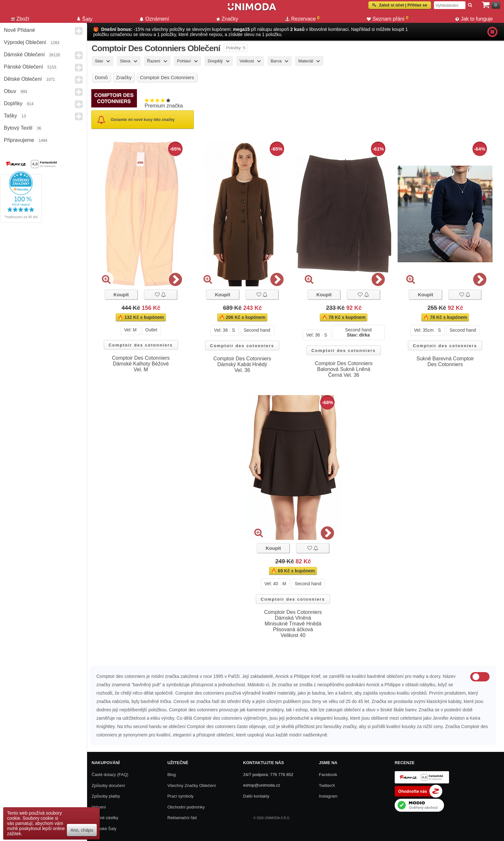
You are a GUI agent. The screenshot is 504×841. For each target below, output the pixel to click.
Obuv (10, 91)
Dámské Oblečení (24, 55)
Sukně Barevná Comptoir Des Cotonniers (445, 361)
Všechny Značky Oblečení (192, 786)
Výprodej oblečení (25, 42)
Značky (227, 19)
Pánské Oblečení (23, 67)
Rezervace (303, 18)
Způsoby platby (106, 796)
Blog (172, 775)
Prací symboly (181, 796)
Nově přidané (19, 30)
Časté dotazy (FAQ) (110, 775)
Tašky (10, 116)
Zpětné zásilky (105, 818)
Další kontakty (256, 796)
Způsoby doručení (108, 786)
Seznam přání (388, 18)
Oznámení (154, 19)
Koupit (121, 295)
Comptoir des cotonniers (141, 345)
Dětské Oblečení (23, 79)
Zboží (20, 19)
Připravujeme (19, 140)
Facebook (328, 775)
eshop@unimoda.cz (261, 785)
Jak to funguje (474, 19)
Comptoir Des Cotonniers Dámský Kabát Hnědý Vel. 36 (242, 364)
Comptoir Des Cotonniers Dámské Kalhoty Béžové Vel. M (141, 364)
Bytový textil (18, 128)
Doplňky (13, 103)
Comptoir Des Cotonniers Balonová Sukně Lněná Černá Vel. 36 (344, 369)
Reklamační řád (182, 818)
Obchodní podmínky (186, 807)
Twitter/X (327, 786)
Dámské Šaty (104, 829)
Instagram (328, 796)
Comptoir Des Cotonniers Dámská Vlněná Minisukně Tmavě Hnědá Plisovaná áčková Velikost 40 (293, 624)
